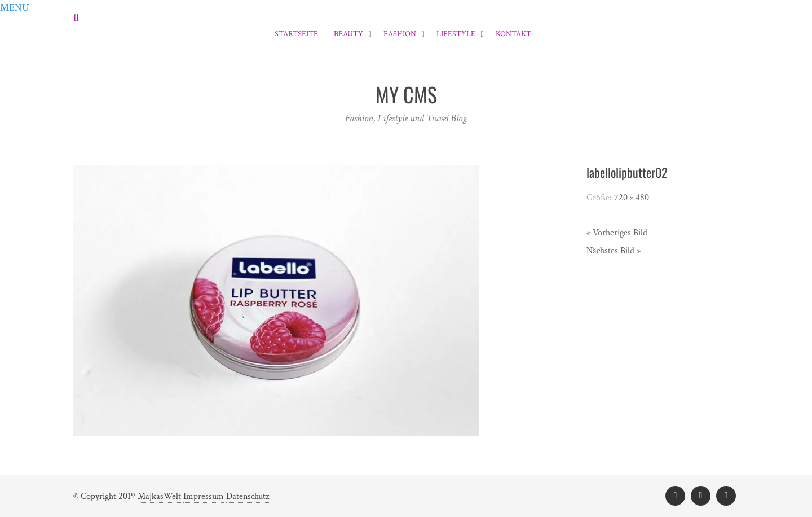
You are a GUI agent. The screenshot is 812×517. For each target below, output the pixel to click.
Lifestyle (456, 34)
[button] (15, 8)
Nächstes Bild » (614, 251)
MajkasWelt (159, 496)
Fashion (400, 34)
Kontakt (513, 34)
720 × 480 (632, 198)
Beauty (348, 34)
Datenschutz (248, 496)
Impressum (204, 496)
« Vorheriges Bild (617, 233)
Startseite (296, 34)
